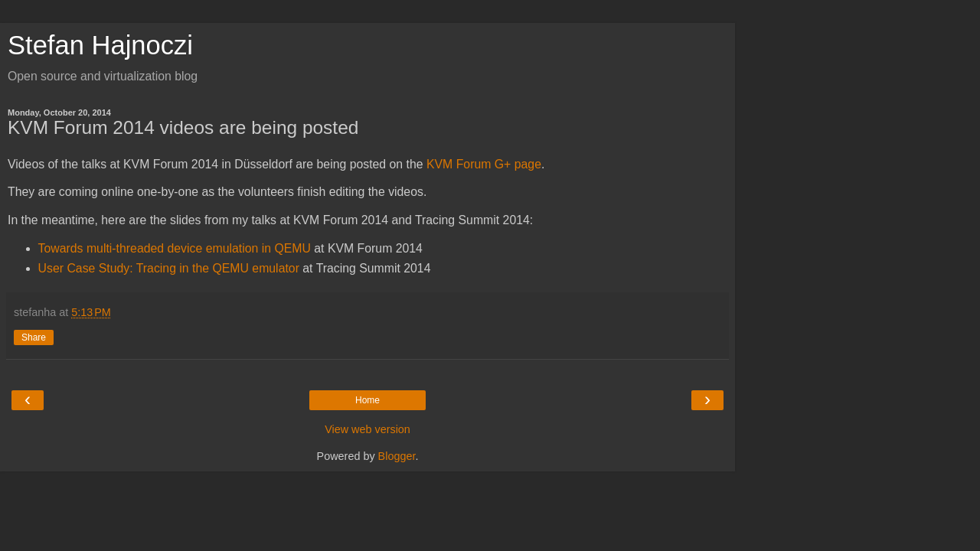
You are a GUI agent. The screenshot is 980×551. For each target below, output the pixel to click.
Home (367, 400)
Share (34, 337)
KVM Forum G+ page (484, 164)
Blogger (397, 456)
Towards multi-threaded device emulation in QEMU (175, 248)
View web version (367, 429)
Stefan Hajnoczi (100, 45)
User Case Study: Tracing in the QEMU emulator (169, 268)
